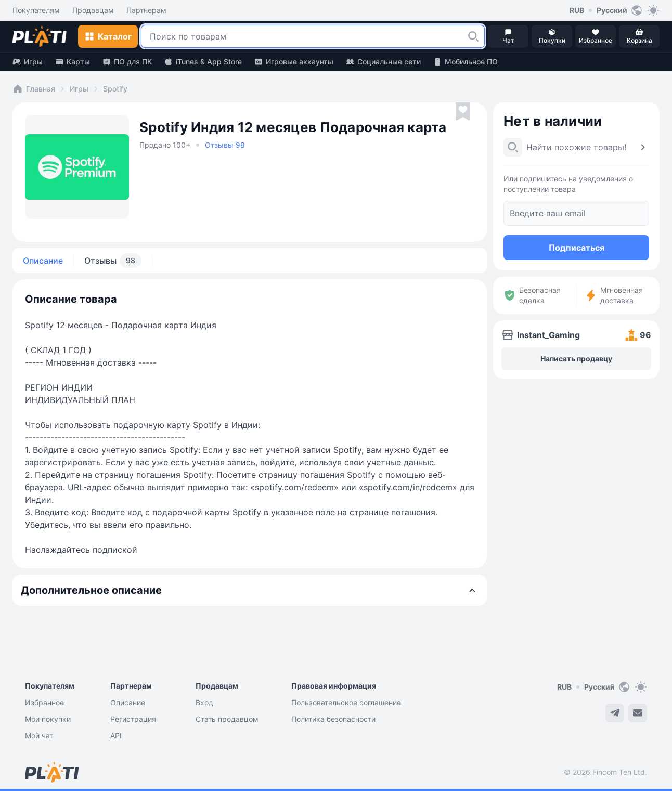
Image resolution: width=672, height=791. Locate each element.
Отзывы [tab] (113, 261)
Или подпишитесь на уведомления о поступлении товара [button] (568, 184)
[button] (473, 36)
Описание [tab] (43, 261)
